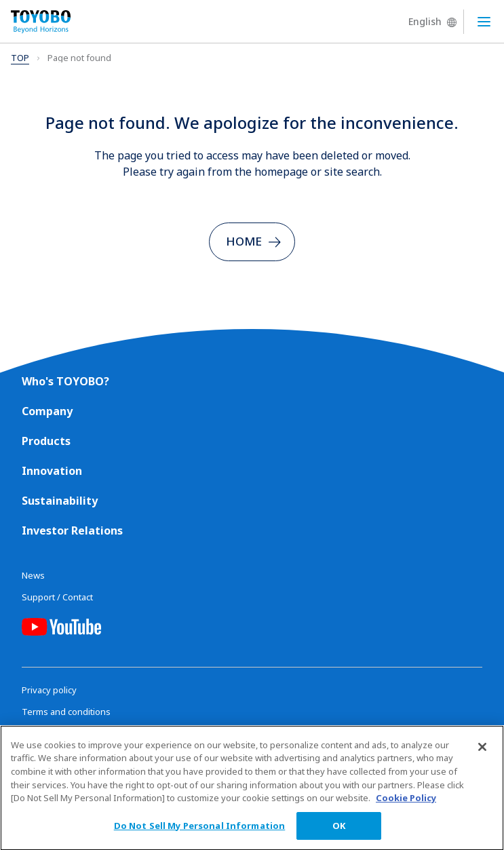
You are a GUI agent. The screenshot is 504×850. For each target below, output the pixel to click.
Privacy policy (49, 690)
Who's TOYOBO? (65, 381)
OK (339, 831)
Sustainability (60, 501)
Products (46, 441)
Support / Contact (57, 597)
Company (47, 411)
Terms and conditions (66, 712)
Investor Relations (72, 530)
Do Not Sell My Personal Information (200, 831)
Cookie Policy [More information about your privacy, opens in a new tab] (406, 803)
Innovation (52, 471)
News (33, 575)
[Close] (482, 752)
